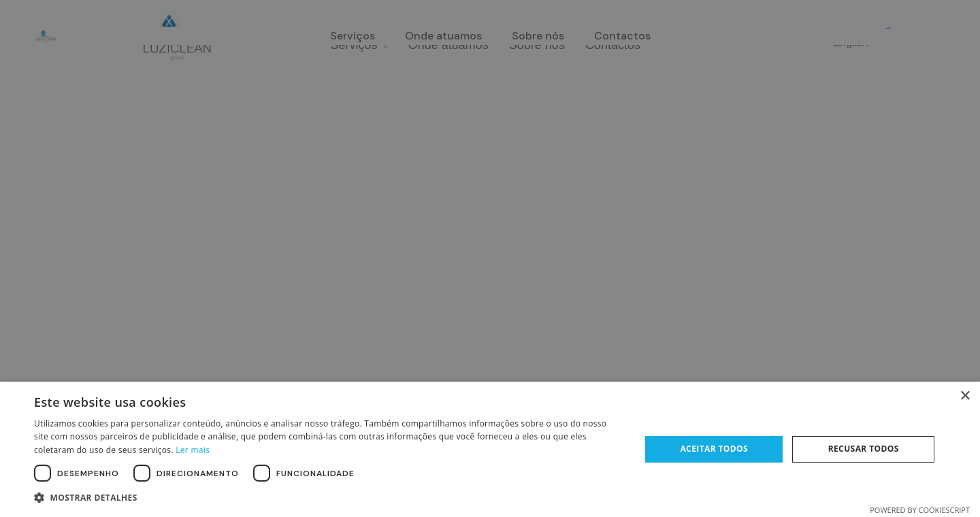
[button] (328, 498)
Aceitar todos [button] (714, 449)
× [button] (965, 396)
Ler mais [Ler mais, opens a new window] (193, 450)
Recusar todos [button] (864, 449)
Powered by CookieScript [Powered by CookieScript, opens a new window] (920, 510)
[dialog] (490, 258)
